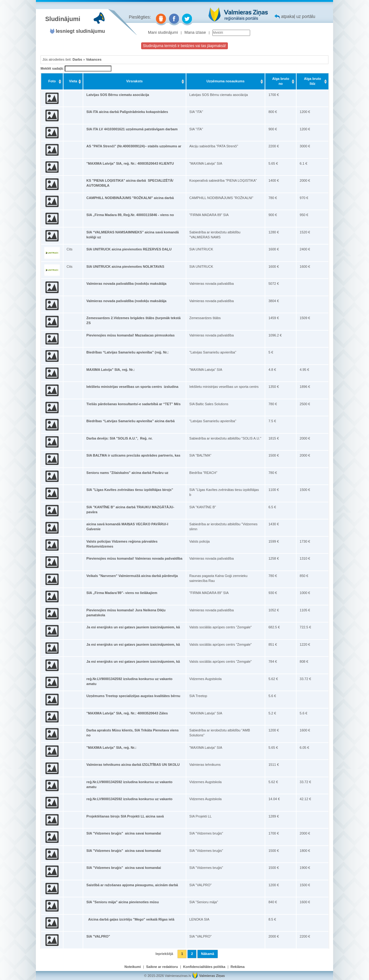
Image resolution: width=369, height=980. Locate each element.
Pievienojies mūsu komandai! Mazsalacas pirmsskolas (130, 335)
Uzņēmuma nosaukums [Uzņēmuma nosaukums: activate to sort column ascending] (226, 81)
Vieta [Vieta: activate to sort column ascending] (73, 81)
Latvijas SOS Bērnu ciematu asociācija (118, 95)
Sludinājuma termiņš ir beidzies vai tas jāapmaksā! (185, 46)
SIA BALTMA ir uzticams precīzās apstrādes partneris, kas (133, 455)
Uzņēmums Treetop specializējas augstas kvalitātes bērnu (133, 696)
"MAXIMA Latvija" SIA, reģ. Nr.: (111, 748)
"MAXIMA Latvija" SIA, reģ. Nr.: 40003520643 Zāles (127, 713)
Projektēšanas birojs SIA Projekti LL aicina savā (125, 816)
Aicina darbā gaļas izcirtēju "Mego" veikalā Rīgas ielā (130, 919)
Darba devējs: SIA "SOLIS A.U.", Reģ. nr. (119, 438)
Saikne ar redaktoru (162, 967)
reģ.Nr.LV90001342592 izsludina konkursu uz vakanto (129, 799)
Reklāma (238, 967)
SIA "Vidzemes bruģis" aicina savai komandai (124, 833)
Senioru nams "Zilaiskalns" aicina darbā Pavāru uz (127, 473)
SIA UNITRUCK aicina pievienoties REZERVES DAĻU (129, 249)
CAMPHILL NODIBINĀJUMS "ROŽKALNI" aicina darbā (130, 198)
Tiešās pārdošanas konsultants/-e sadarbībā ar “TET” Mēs (133, 404)
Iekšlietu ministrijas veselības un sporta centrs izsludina (132, 387)
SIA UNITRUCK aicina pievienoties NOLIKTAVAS (125, 267)
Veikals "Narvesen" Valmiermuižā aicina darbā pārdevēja (132, 576)
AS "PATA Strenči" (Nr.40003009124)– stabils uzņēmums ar (134, 146)
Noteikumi (133, 967)
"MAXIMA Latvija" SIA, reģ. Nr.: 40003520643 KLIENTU (130, 163)
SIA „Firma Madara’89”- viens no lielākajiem (122, 593)
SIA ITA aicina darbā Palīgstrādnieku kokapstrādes (127, 112)
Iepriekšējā (164, 954)
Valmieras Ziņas (212, 976)
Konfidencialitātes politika (204, 967)
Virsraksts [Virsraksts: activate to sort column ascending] (135, 81)
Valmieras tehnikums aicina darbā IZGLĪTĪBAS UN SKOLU (133, 765)
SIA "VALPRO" (98, 936)
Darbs (77, 59)
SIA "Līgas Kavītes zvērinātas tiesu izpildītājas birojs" (130, 490)
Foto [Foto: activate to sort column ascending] (52, 81)
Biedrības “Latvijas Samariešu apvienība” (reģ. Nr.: (128, 352)
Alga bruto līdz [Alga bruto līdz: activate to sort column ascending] (313, 81)
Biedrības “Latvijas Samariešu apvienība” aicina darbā (130, 421)
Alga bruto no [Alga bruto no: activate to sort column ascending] (281, 81)
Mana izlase (195, 32)
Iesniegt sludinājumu (80, 31)
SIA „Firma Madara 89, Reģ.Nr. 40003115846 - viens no (130, 215)
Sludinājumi (63, 19)
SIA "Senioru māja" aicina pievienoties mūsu (123, 902)
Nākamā (207, 954)
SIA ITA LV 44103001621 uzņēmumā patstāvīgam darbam (132, 129)
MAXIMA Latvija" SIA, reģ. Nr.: (111, 370)
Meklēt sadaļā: (76, 69)
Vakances (94, 59)
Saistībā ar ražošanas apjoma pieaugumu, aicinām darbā (132, 885)
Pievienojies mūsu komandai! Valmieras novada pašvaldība (134, 558)
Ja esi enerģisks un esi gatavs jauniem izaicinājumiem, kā (133, 627)
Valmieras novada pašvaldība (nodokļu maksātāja (126, 284)
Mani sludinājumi (163, 32)
